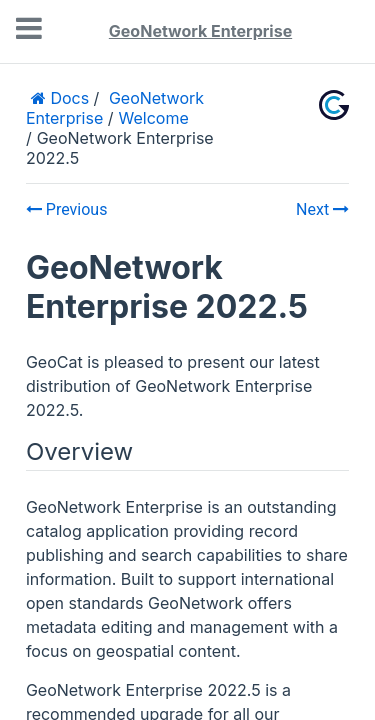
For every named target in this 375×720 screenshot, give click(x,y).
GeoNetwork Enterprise (200, 31)
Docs (67, 98)
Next (322, 209)
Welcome (154, 118)
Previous (67, 209)
